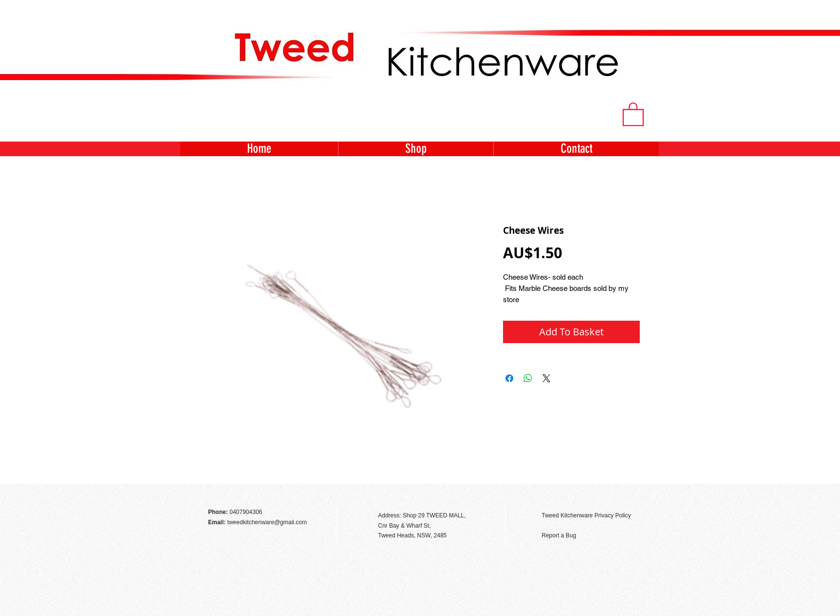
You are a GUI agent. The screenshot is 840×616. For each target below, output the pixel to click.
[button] (633, 113)
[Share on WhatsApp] (528, 378)
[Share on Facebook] (509, 378)
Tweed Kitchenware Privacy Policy (586, 515)
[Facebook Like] (632, 494)
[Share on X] (546, 378)
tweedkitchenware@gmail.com (267, 522)
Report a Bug (559, 535)
